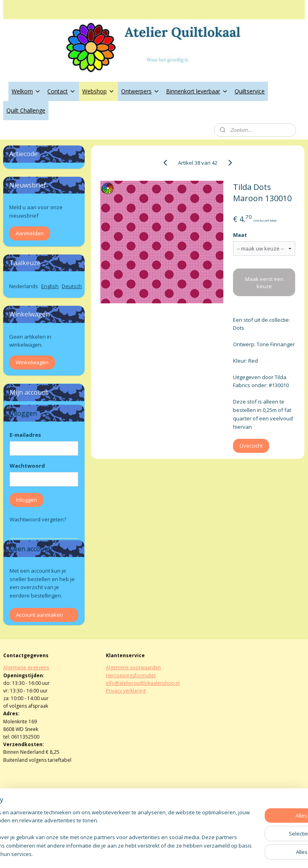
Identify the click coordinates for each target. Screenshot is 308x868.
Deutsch (72, 286)
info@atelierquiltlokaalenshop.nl (143, 683)
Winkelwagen (32, 362)
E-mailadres (25, 435)
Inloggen (26, 500)
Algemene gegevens (26, 667)
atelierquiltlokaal (132, 813)
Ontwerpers (140, 91)
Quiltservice (250, 91)
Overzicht (251, 446)
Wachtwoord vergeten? (38, 519)
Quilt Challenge (26, 110)
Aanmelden (30, 233)
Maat (240, 235)
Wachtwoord (27, 466)
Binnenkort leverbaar (197, 91)
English (50, 286)
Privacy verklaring (126, 691)
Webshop (98, 91)
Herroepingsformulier (131, 675)
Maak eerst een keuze (264, 283)
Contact (62, 91)
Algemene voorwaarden (133, 667)
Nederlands (24, 286)
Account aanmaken (40, 615)
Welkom (26, 91)
